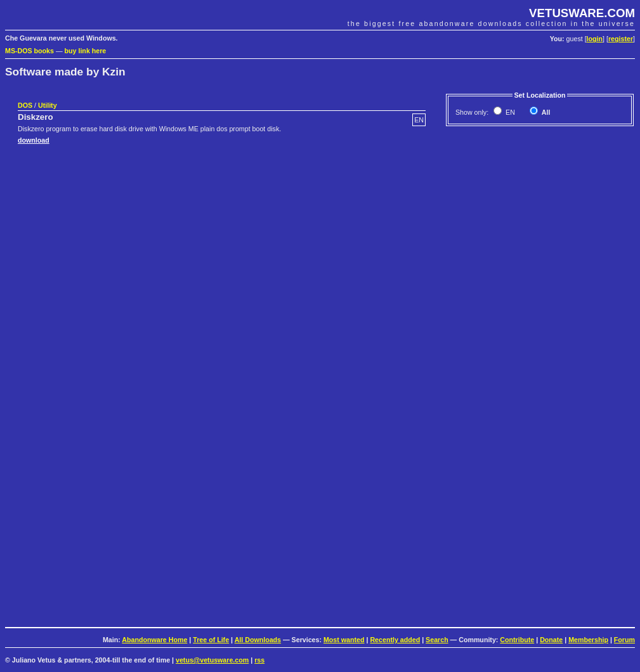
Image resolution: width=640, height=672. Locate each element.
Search (437, 640)
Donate (551, 640)
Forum (624, 640)
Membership (588, 640)
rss (259, 660)
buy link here (86, 51)
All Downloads (258, 640)
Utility (48, 105)
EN (509, 112)
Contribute (517, 640)
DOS (25, 105)
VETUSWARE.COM (582, 13)
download (34, 140)
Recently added (395, 640)
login (595, 39)
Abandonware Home (154, 640)
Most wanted (344, 640)
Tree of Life (211, 640)
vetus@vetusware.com (212, 660)
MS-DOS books (29, 51)
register (621, 39)
